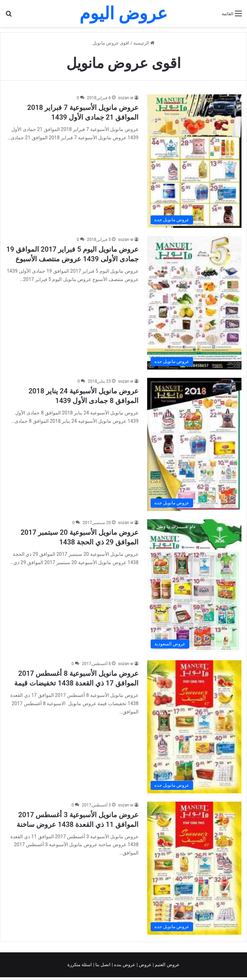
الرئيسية (144, 43)
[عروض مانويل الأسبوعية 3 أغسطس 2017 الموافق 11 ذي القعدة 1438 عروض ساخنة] (194, 868)
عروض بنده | (124, 965)
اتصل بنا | (103, 965)
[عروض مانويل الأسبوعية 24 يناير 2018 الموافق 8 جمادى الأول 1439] (194, 445)
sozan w (126, 98)
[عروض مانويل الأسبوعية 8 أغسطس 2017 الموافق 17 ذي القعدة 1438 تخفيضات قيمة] (194, 727)
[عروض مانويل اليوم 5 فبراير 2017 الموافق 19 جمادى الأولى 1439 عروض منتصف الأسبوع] (194, 303)
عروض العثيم (167, 965)
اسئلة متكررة (80, 965)
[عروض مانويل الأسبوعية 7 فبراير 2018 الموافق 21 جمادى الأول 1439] (194, 161)
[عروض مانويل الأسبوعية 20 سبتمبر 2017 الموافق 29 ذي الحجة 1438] (194, 585)
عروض (145, 965)
